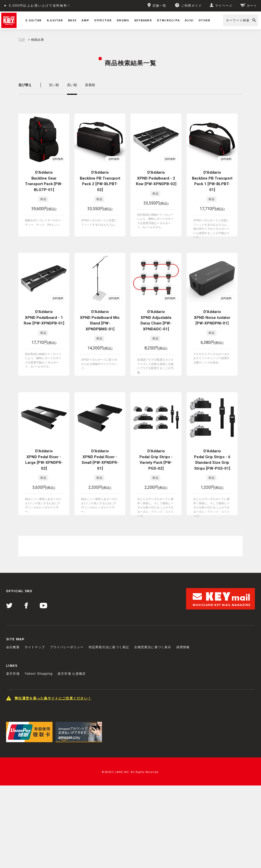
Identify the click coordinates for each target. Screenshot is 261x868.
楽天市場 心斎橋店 (72, 674)
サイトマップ (35, 647)
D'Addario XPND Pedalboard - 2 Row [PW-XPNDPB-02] (156, 178)
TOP (22, 40)
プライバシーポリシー (67, 647)
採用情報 (183, 647)
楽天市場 (13, 674)
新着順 (90, 85)
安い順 (54, 85)
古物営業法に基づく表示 (153, 647)
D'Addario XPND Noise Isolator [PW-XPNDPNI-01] (212, 317)
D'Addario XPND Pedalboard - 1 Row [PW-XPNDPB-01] (44, 317)
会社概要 (13, 647)
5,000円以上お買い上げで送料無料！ (40, 6)
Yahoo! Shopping (39, 674)
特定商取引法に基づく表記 (109, 647)
